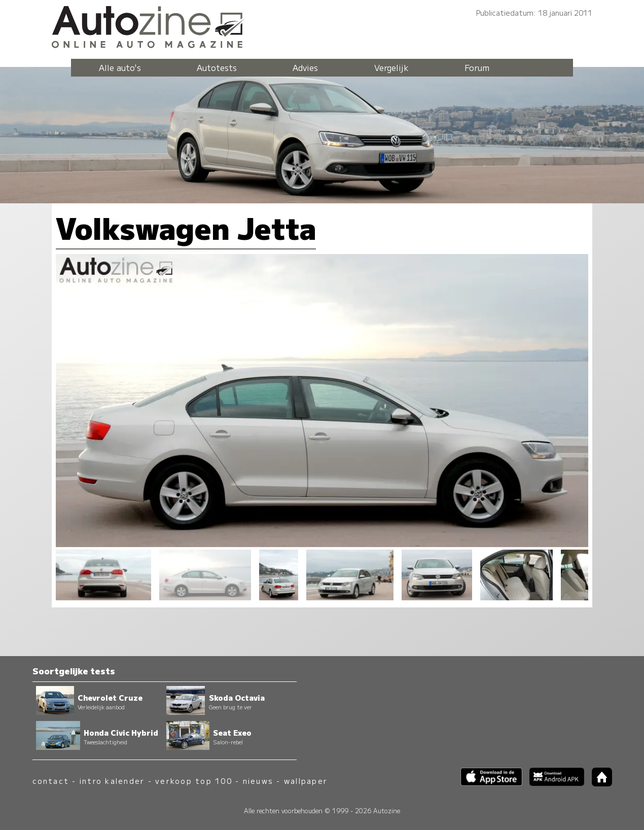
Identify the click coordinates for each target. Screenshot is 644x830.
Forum (477, 67)
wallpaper (306, 781)
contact (51, 781)
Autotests (217, 67)
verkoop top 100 (194, 781)
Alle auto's (120, 67)
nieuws (258, 781)
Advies (305, 67)
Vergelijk (391, 67)
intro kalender (112, 781)
